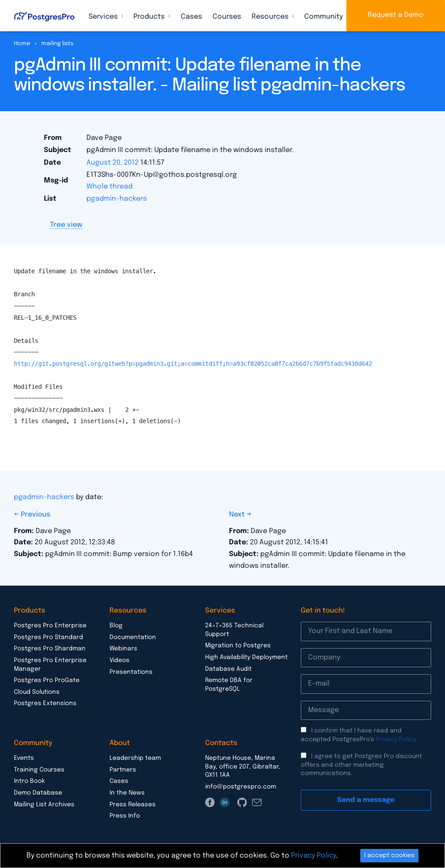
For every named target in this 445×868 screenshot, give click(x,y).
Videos (120, 660)
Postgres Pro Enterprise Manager (50, 665)
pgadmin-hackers (117, 199)
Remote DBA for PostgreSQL (229, 685)
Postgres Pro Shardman (50, 649)
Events (24, 758)
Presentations (131, 672)
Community (324, 17)
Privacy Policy (396, 739)
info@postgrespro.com (241, 787)
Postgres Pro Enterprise (50, 626)
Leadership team (135, 758)
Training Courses (39, 770)
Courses (227, 17)
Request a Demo (396, 15)
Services (104, 17)
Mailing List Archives (44, 805)
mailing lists (57, 44)
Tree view (66, 225)
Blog (116, 626)
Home (22, 44)
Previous (36, 515)
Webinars (123, 649)
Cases (191, 17)
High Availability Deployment (246, 657)
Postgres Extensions (45, 703)
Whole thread (110, 187)
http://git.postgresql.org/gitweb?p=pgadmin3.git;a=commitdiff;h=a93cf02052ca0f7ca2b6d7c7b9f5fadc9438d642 (193, 364)
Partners (123, 770)
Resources (271, 17)
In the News (127, 793)
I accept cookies (389, 855)
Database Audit (228, 669)
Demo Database (38, 793)
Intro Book (29, 781)
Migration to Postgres (238, 646)
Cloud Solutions (37, 692)
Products (150, 17)
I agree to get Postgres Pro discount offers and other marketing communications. (361, 765)
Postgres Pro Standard (48, 637)
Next (238, 515)
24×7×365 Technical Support (234, 630)
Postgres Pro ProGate (47, 680)
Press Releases (133, 805)
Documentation (133, 637)
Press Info (125, 816)
